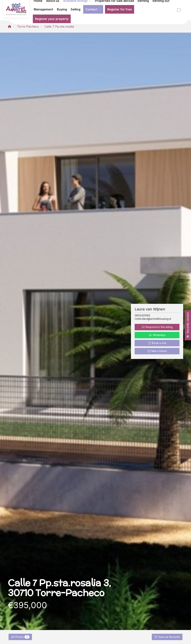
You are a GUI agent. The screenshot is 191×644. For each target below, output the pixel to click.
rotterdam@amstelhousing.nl (153, 319)
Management (43, 9)
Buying (62, 9)
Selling (76, 9)
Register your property (52, 19)
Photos (20, 637)
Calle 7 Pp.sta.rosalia (59, 26)
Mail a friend (157, 351)
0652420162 (142, 315)
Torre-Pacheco (28, 26)
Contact (93, 9)
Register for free (120, 9)
